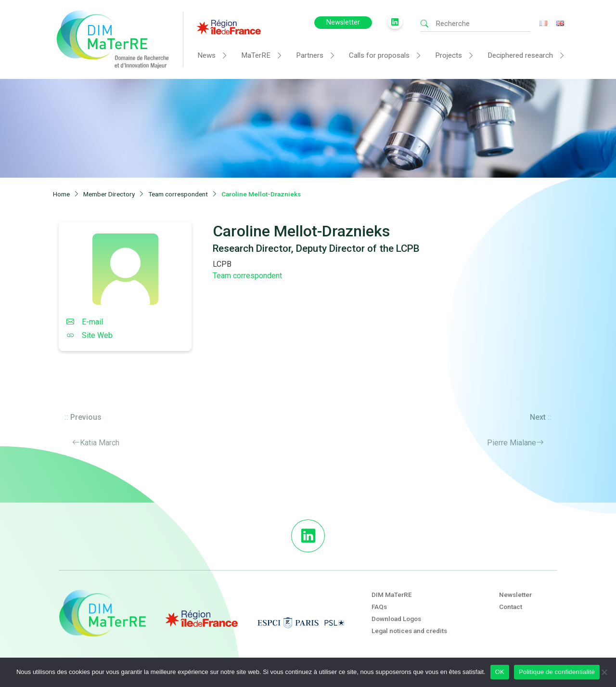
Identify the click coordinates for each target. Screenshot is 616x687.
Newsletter (343, 22)
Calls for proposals (379, 55)
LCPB (222, 264)
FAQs (379, 607)
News (206, 55)
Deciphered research (520, 55)
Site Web (90, 335)
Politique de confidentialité (557, 672)
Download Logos (396, 619)
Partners (310, 55)
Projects (449, 55)
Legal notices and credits (409, 631)
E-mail (85, 322)
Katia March (100, 443)
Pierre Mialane (512, 443)
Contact (511, 607)
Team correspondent (247, 276)
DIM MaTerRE (392, 595)
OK (500, 672)
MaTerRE (256, 55)
